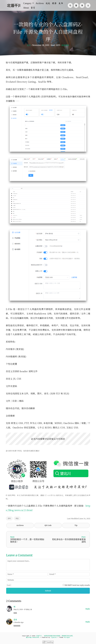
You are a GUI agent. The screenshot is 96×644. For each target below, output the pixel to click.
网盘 (17, 518)
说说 (48, 3)
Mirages (67, 637)
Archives (40, 3)
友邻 (61, 3)
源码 (9, 518)
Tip (76, 525)
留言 (33, 8)
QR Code (48, 525)
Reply (88, 609)
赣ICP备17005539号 (33, 637)
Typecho (54, 637)
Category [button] (28, 3)
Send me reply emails (77, 585)
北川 (29, 45)
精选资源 (65, 45)
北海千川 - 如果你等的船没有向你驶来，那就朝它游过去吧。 (55, 636)
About (26, 8)
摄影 (54, 3)
